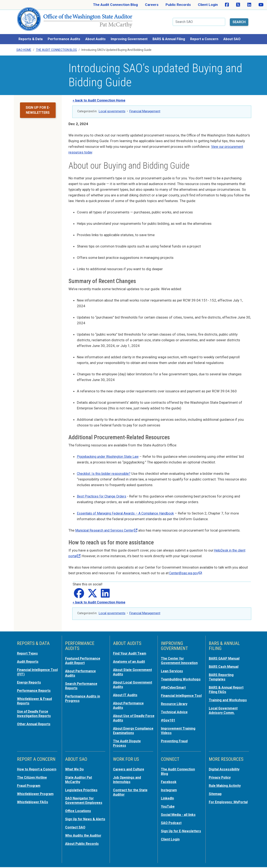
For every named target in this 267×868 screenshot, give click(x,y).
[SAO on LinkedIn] (249, 5)
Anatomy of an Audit (130, 659)
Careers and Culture (130, 768)
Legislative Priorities (82, 788)
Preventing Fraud (175, 744)
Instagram (169, 788)
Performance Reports (35, 687)
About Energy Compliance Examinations (124, 728)
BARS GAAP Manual (225, 656)
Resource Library (175, 708)
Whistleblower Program (36, 796)
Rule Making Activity (226, 784)
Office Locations (79, 808)
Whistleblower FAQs (33, 804)
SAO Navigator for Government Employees (85, 798)
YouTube (168, 804)
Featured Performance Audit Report (84, 658)
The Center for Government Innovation (181, 658)
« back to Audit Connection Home (99, 98)
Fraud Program (30, 788)
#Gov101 (168, 724)
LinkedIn (168, 796)
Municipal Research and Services (109, 528)
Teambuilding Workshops (172, 678)
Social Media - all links (179, 812)
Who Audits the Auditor (84, 836)
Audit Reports (29, 659)
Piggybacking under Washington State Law (110, 454)
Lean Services (173, 668)
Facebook (169, 780)
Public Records (178, 5)
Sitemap (216, 792)
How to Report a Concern (30, 770)
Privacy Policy (220, 776)
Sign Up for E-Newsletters (172, 830)
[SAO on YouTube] (261, 5)
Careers (152, 5)
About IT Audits (126, 691)
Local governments (112, 108)
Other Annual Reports (35, 719)
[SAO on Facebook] (227, 5)
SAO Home (24, 47)
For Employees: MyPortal (222, 802)
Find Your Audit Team (131, 651)
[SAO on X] (238, 5)
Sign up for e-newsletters (38, 107)
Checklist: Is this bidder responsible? (106, 471)
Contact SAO (76, 828)
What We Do (75, 768)
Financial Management (145, 108)
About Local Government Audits (129, 681)
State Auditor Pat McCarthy (80, 778)
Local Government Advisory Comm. (224, 706)
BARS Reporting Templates (222, 674)
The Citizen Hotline (33, 780)
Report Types (28, 651)
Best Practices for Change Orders (103, 494)
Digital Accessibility (225, 768)
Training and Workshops (229, 696)
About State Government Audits (129, 669)
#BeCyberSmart (174, 688)
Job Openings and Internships (128, 778)
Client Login (208, 5)
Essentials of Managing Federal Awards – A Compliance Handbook (130, 511)
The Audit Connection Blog (115, 5)
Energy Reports (30, 679)
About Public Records (83, 844)
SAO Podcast (172, 820)
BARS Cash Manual (224, 664)
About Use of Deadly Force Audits (130, 713)
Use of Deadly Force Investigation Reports (35, 709)
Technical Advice (175, 716)
